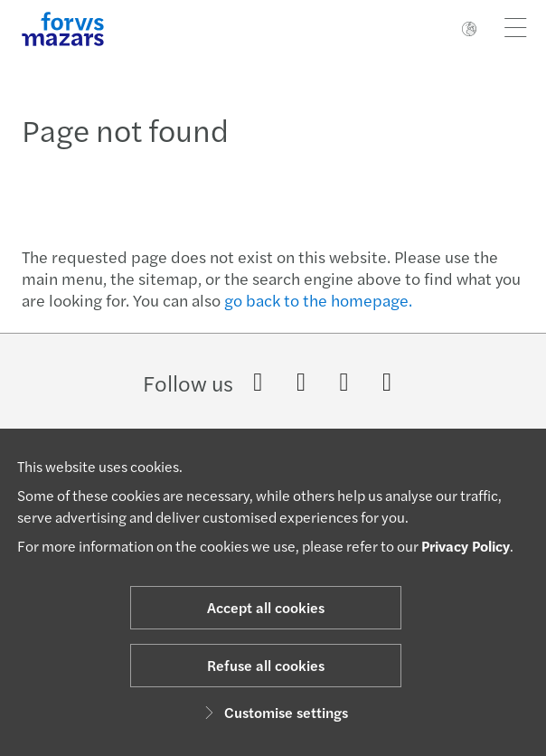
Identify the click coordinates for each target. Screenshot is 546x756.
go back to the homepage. (318, 300)
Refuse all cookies (266, 665)
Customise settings (273, 712)
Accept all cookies (266, 607)
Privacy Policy (466, 546)
